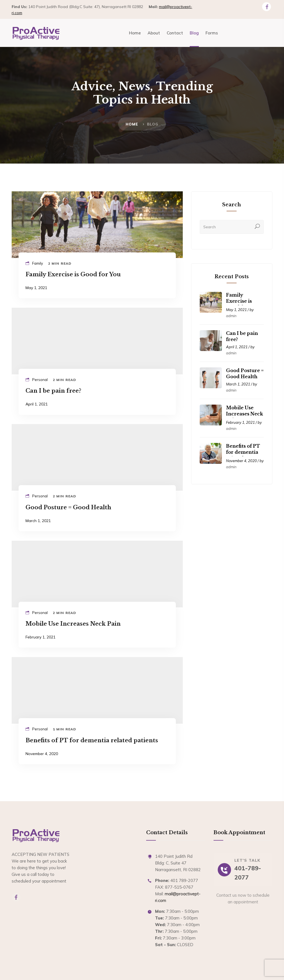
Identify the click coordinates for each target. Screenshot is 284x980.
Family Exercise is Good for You (242, 301)
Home (132, 124)
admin (231, 316)
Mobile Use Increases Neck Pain (244, 414)
